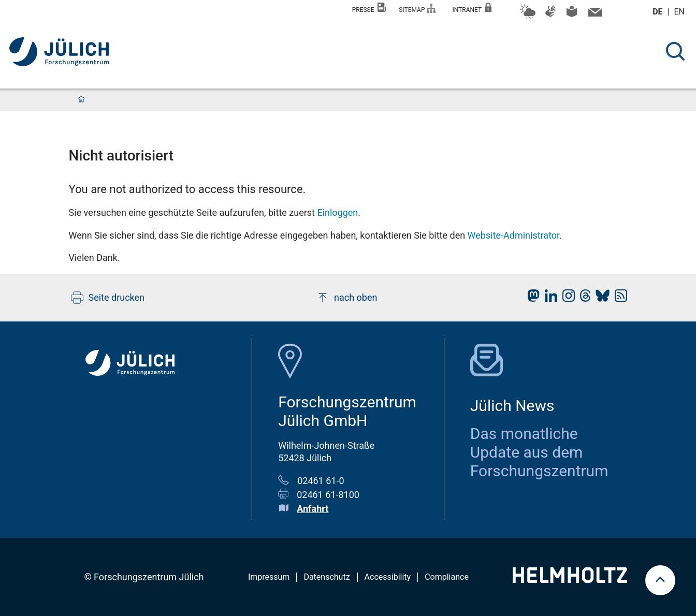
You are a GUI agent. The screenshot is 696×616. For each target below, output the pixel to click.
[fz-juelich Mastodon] (531, 298)
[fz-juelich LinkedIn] (548, 298)
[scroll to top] (660, 580)
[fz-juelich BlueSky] (600, 298)
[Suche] (675, 51)
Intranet (472, 8)
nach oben (347, 298)
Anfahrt (313, 509)
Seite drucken (108, 298)
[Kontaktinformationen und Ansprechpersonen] (594, 14)
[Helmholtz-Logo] (570, 580)
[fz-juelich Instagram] (566, 298)
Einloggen (337, 212)
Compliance (447, 577)
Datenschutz (327, 577)
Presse (369, 8)
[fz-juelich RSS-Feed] (618, 298)
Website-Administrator (514, 235)
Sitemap (417, 9)
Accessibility (388, 577)
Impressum (269, 577)
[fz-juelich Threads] (583, 298)
